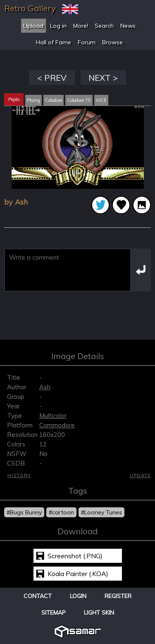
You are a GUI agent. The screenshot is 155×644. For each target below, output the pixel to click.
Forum (87, 42)
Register (118, 596)
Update (140, 475)
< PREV (52, 78)
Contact (38, 596)
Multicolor (53, 416)
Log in (58, 26)
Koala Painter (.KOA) (78, 574)
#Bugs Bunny (24, 512)
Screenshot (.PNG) (75, 556)
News (128, 26)
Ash (45, 387)
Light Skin (99, 613)
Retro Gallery (30, 8)
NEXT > (103, 78)
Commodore (57, 425)
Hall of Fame (54, 42)
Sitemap (54, 613)
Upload (33, 26)
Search (104, 26)
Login (78, 596)
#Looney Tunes (101, 512)
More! (81, 26)
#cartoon (61, 512)
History (19, 475)
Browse (112, 42)
